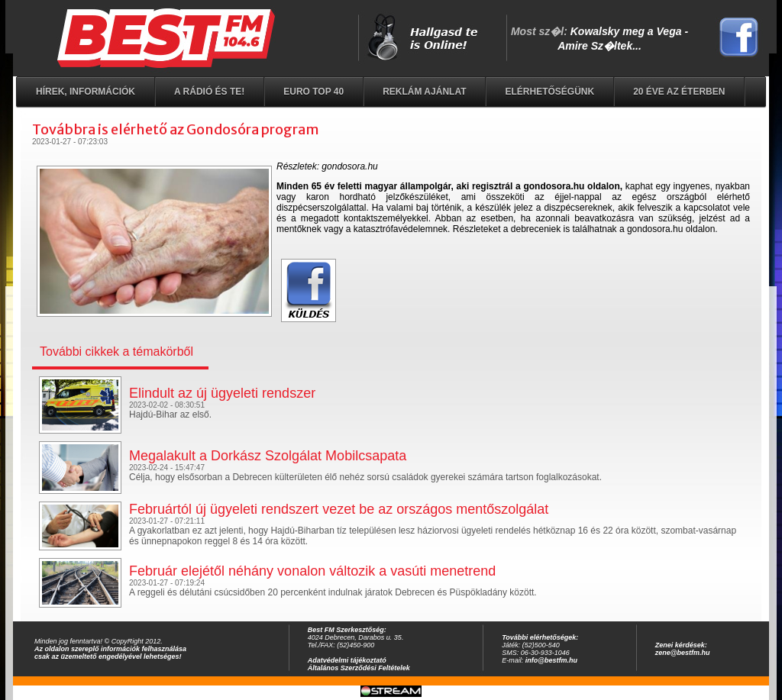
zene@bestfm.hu (683, 653)
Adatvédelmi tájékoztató (347, 660)
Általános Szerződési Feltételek (359, 668)
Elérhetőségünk (549, 92)
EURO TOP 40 (313, 92)
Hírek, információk (86, 92)
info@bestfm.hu (551, 660)
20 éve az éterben (679, 92)
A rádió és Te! (209, 92)
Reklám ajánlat (424, 92)
